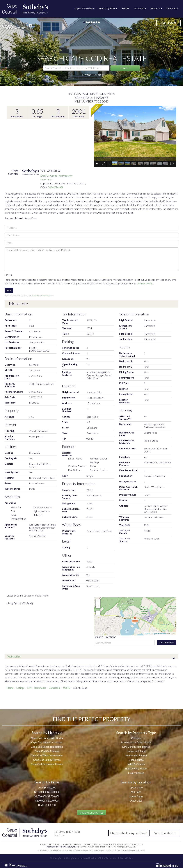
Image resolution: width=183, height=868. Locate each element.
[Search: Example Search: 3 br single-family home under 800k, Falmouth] (76, 68)
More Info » (47, 179)
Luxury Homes (136, 773)
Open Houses (136, 760)
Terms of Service (46, 296)
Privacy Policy (145, 283)
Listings (20, 688)
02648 (67, 688)
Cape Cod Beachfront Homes (47, 747)
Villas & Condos (136, 764)
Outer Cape (136, 801)
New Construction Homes (136, 747)
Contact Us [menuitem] (172, 8)
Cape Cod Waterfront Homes (47, 742)
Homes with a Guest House (136, 742)
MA (29, 688)
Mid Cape (136, 792)
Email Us (8, 26)
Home (10, 688)
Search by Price (47, 782)
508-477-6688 (56, 187)
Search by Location (136, 782)
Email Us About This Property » (57, 176)
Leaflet (147, 634)
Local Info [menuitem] (140, 8)
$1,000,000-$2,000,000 (47, 796)
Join (164, 23)
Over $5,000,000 (47, 788)
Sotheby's (54, 858)
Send (9, 290)
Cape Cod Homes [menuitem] (84, 8)
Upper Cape (136, 788)
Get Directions (167, 643)
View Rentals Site (165, 833)
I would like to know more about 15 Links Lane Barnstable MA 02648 (91, 259)
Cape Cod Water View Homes (47, 756)
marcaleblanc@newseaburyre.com (63, 847)
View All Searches (91, 813)
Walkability (14, 656)
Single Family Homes (136, 769)
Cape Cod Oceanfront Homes (47, 764)
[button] (125, 68)
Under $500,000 (47, 805)
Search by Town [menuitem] (108, 8)
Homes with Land (136, 751)
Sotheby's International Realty (79, 858)
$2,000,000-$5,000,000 (47, 792)
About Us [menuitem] (156, 8)
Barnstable (40, 688)
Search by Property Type (136, 733)
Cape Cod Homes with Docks (47, 738)
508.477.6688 (21, 23)
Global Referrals (108, 858)
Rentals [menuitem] (125, 8)
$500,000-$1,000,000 (47, 801)
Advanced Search (93, 75)
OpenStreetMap (159, 634)
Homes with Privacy (136, 756)
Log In (172, 23)
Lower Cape (136, 796)
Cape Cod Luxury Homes (47, 760)
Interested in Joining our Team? (128, 833)
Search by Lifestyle (47, 733)
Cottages (136, 738)
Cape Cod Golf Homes (47, 751)
